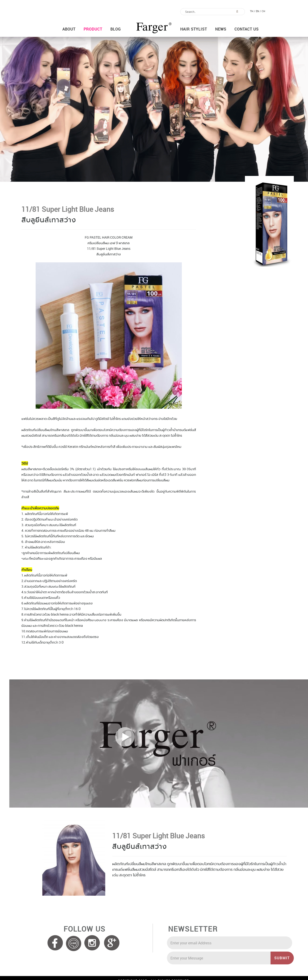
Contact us (247, 29)
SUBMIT (284, 958)
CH (263, 11)
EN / (258, 11)
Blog (116, 29)
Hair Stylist (194, 29)
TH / (253, 11)
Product (93, 29)
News (221, 29)
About (69, 29)
